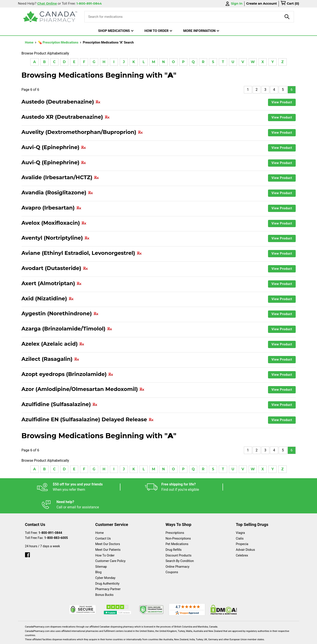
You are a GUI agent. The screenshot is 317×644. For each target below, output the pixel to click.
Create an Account (262, 4)
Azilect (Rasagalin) (50, 359)
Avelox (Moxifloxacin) (54, 223)
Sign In (234, 4)
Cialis (240, 521)
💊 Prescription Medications (59, 43)
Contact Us (103, 521)
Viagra (240, 515)
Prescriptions (175, 515)
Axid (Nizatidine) (48, 299)
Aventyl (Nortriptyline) (56, 238)
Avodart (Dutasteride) (55, 268)
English (172, 638)
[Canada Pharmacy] (50, 17)
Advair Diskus (245, 532)
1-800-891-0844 (50, 515)
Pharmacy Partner (108, 572)
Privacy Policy (225, 638)
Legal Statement (196, 638)
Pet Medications (177, 526)
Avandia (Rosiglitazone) (57, 193)
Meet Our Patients (108, 532)
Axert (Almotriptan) (52, 283)
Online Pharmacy (178, 549)
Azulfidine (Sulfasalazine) (60, 404)
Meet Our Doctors (108, 526)
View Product (282, 102)
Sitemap (101, 549)
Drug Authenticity (107, 566)
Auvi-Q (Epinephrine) (54, 147)
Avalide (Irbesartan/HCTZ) (60, 177)
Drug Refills (174, 532)
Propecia (242, 526)
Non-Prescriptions (178, 521)
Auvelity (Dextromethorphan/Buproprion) (82, 132)
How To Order (105, 538)
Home (30, 43)
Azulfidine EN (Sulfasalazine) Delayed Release (88, 420)
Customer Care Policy (110, 543)
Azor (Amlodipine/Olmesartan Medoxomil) (83, 389)
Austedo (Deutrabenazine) (61, 102)
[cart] (290, 4)
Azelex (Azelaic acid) (53, 344)
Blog (99, 555)
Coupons (172, 555)
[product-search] (287, 17)
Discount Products (179, 538)
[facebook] (27, 536)
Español (153, 638)
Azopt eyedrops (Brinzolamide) (68, 374)
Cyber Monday (105, 560)
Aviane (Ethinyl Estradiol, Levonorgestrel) (82, 253)
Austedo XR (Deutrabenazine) (66, 117)
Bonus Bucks (104, 577)
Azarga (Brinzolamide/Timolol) (67, 329)
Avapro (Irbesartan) (52, 208)
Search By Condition (180, 543)
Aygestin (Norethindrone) (60, 314)
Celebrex (242, 538)
